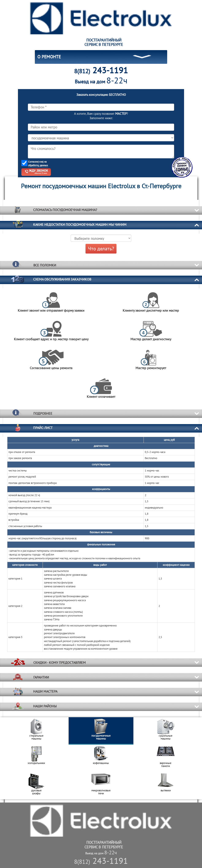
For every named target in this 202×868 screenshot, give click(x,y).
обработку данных (38, 165)
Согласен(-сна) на (38, 164)
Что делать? (101, 249)
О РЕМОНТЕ (49, 57)
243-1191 (101, 861)
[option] (36, 731)
